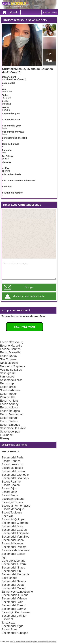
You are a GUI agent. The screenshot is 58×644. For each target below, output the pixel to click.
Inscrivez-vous (50, 12)
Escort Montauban (12, 414)
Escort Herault (9, 418)
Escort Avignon (10, 407)
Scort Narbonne (10, 390)
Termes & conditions (26, 642)
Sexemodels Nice (11, 380)
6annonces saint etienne (17, 592)
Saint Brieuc (9, 578)
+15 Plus (49, 57)
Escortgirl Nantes (13, 543)
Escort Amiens (9, 401)
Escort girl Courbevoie (16, 612)
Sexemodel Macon (14, 588)
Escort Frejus (10, 495)
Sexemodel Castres (14, 530)
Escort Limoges (10, 425)
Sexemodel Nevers (14, 581)
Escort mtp (7, 383)
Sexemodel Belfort (13, 554)
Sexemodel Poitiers (14, 547)
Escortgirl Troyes (12, 502)
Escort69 (7, 619)
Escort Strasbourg (12, 342)
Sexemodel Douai (13, 585)
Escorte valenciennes (15, 550)
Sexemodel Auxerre (14, 564)
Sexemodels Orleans (15, 595)
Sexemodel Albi (12, 571)
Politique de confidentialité (42, 642)
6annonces (7, 376)
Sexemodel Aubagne (15, 633)
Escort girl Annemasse (16, 506)
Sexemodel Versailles (15, 537)
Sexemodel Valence (14, 598)
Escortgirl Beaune (13, 499)
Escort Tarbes (9, 421)
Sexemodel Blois (12, 602)
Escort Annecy (9, 404)
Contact (54, 642)
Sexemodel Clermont (15, 523)
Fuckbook (6, 435)
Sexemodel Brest (13, 526)
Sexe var (7, 516)
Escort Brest (8, 387)
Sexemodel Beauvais (15, 478)
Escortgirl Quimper (13, 519)
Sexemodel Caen (13, 540)
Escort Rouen (9, 394)
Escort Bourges (10, 411)
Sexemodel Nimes (13, 567)
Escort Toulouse (12, 512)
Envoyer (29, 287)
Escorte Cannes (10, 349)
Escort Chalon (11, 485)
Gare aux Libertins (13, 561)
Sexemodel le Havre (13, 428)
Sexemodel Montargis (15, 574)
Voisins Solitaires (11, 370)
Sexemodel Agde (12, 626)
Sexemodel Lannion (14, 616)
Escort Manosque (13, 509)
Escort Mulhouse (12, 468)
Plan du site (14, 642)
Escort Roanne (11, 482)
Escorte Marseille (11, 346)
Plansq (4, 438)
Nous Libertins (9, 363)
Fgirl (4, 557)
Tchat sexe (8, 623)
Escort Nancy (9, 356)
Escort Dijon (9, 488)
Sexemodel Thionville (15, 533)
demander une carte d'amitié (29, 296)
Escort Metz (9, 492)
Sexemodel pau (10, 431)
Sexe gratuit (8, 373)
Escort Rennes (11, 461)
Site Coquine (8, 359)
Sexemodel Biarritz (14, 609)
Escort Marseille (10, 352)
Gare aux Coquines (12, 366)
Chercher (15, 12)
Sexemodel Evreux (14, 605)
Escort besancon (12, 464)
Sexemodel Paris (12, 457)
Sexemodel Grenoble (15, 475)
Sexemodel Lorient (14, 471)
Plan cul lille (8, 397)
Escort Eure (9, 629)
